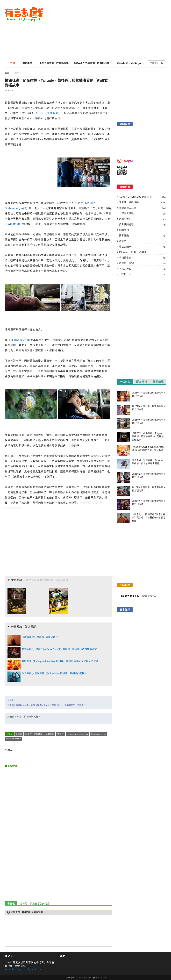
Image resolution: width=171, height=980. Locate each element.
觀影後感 (27, 63)
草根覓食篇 (142, 258)
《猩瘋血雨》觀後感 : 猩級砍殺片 (40, 637)
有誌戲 (85, 977)
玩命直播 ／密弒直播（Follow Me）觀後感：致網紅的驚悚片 (54, 673)
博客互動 (142, 236)
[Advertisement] (107, 29)
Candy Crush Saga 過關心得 (142, 197)
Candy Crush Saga (129, 63)
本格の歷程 (142, 269)
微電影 (142, 241)
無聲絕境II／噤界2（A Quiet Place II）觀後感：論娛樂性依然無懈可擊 (59, 649)
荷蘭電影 (50, 734)
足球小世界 (142, 219)
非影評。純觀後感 (34, 734)
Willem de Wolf (17, 224)
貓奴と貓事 (142, 247)
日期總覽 (158, 382)
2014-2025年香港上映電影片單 (92, 63)
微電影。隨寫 (142, 263)
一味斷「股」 (142, 275)
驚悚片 (61, 734)
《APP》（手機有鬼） (47, 113)
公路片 (16, 73)
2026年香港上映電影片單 (54, 63)
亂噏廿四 (142, 230)
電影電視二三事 (142, 208)
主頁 (12, 63)
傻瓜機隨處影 (142, 225)
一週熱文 (125, 382)
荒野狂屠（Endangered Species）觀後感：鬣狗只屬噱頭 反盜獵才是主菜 (60, 661)
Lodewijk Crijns (20, 340)
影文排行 (142, 382)
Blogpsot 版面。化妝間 (142, 252)
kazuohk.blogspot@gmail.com (23, 969)
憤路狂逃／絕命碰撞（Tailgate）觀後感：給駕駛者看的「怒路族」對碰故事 (149, 436)
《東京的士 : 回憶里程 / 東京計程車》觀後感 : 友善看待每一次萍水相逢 (149, 518)
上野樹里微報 (142, 214)
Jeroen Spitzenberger (78, 734)
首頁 (7, 73)
